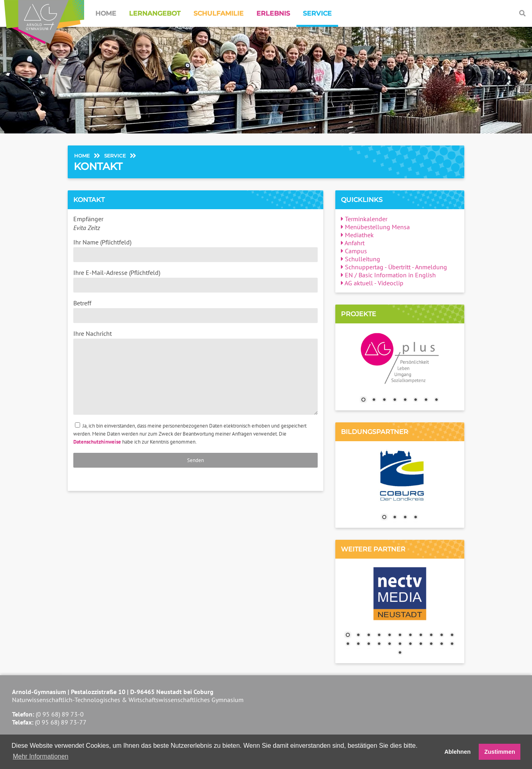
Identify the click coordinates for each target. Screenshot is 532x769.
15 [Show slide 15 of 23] (379, 644)
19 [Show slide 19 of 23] (421, 644)
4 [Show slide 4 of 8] (395, 400)
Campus (354, 251)
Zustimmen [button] (500, 752)
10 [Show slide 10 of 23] (441, 636)
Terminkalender (364, 219)
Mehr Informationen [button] (41, 756)
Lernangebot (155, 13)
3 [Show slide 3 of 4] (405, 518)
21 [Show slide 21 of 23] (441, 644)
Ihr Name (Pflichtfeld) (195, 250)
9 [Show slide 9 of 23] (431, 636)
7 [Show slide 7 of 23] (410, 636)
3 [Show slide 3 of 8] (384, 400)
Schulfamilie (219, 13)
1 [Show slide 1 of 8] (363, 400)
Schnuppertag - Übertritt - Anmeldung (394, 267)
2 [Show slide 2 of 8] (374, 400)
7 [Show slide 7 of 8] (426, 400)
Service (317, 13)
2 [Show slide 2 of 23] (358, 636)
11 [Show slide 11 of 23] (452, 636)
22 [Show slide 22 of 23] (452, 644)
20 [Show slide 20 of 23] (431, 644)
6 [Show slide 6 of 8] (415, 400)
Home (106, 13)
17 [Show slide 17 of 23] (400, 644)
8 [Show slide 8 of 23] (421, 636)
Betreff (195, 311)
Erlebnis (273, 13)
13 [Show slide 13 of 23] (358, 644)
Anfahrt (353, 243)
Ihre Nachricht (195, 372)
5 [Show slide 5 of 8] (405, 400)
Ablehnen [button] (457, 752)
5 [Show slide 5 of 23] (389, 636)
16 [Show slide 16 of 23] (389, 644)
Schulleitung (361, 259)
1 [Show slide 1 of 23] (348, 636)
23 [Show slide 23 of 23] (400, 653)
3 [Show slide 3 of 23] (369, 636)
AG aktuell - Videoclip (372, 283)
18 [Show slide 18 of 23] (410, 644)
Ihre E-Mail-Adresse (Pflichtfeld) (195, 281)
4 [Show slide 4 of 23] (379, 636)
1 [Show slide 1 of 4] (384, 518)
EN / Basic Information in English (388, 275)
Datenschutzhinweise (97, 442)
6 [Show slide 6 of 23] (400, 636)
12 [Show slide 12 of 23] (348, 644)
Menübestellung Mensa (375, 227)
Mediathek (357, 235)
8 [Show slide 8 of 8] (436, 400)
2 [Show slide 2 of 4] (395, 518)
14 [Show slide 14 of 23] (369, 644)
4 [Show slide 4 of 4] (415, 518)
